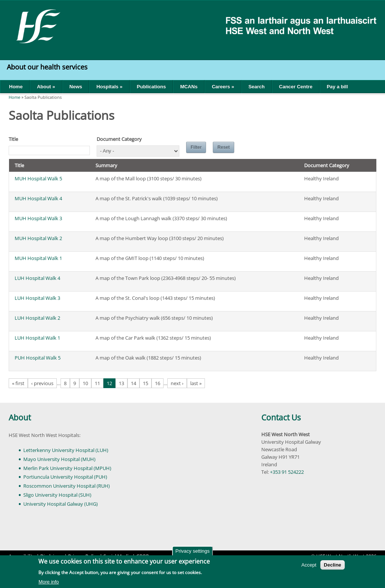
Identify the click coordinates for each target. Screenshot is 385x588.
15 (146, 383)
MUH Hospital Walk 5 (38, 178)
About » (46, 87)
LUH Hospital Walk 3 (37, 298)
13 (121, 383)
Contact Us (281, 417)
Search (257, 87)
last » (196, 383)
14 (133, 383)
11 (97, 383)
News (76, 87)
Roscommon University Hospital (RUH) (67, 486)
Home (16, 87)
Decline (332, 566)
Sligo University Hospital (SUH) (57, 495)
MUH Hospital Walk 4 (38, 198)
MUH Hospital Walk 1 (38, 258)
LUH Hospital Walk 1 (37, 338)
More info (49, 583)
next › (177, 383)
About (20, 417)
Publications (151, 87)
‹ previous (42, 383)
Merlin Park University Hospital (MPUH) (67, 468)
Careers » (223, 87)
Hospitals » (109, 87)
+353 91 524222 (287, 472)
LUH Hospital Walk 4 (37, 278)
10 (85, 383)
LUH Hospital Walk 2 (37, 318)
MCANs (189, 87)
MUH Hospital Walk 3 (38, 218)
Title (13, 139)
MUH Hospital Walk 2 (38, 238)
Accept (309, 566)
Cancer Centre (296, 87)
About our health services (48, 67)
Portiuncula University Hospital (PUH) (65, 477)
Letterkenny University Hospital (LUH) (66, 450)
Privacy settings (192, 552)
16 (158, 383)
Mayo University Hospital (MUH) (59, 459)
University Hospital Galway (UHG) (61, 504)
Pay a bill (337, 87)
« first (18, 383)
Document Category (119, 139)
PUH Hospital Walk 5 (38, 358)
